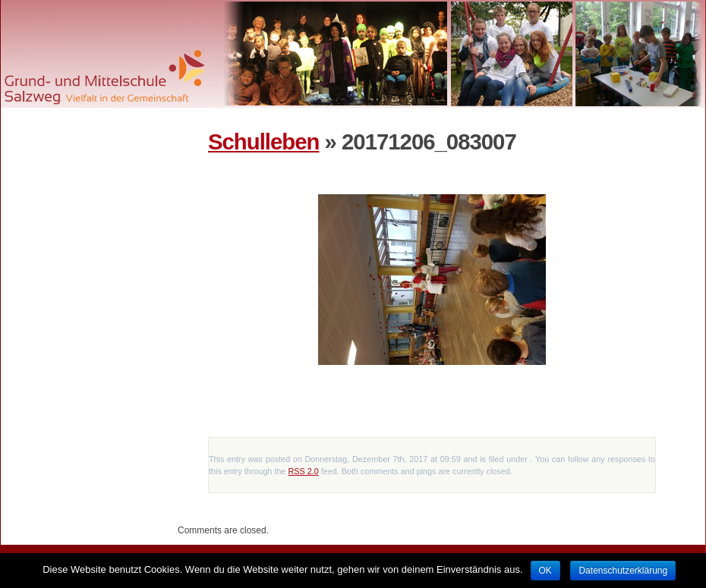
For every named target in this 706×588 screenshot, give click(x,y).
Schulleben (263, 141)
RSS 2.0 (303, 471)
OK (545, 571)
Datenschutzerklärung (623, 571)
